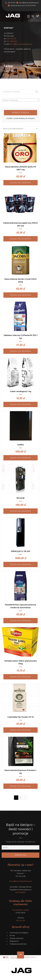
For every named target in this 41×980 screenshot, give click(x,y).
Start (6, 71)
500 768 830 (12, 41)
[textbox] (20, 100)
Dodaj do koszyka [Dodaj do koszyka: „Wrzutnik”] (20, 511)
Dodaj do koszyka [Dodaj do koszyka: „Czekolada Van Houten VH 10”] (20, 730)
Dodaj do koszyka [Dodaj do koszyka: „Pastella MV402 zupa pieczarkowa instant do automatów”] (20, 621)
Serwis (12, 935)
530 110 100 (12, 3)
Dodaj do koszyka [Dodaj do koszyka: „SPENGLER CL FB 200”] (20, 564)
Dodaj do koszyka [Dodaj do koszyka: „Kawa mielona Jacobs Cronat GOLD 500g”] (20, 295)
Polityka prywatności (18, 944)
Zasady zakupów (17, 938)
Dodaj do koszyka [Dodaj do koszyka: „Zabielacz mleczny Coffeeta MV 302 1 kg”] (20, 351)
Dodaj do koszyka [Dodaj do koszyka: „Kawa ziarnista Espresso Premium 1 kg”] (20, 786)
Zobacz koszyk (21, 113)
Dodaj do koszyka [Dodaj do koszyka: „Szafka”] (20, 458)
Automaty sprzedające (19, 933)
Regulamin (14, 941)
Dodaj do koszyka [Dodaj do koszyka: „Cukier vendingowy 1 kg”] (20, 404)
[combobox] (20, 100)
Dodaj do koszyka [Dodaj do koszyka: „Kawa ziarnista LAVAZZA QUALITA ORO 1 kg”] (20, 183)
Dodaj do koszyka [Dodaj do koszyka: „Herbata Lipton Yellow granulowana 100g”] (20, 677)
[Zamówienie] (20, 129)
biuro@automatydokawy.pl (29, 3)
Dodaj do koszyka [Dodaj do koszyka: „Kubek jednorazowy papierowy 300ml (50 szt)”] (20, 239)
